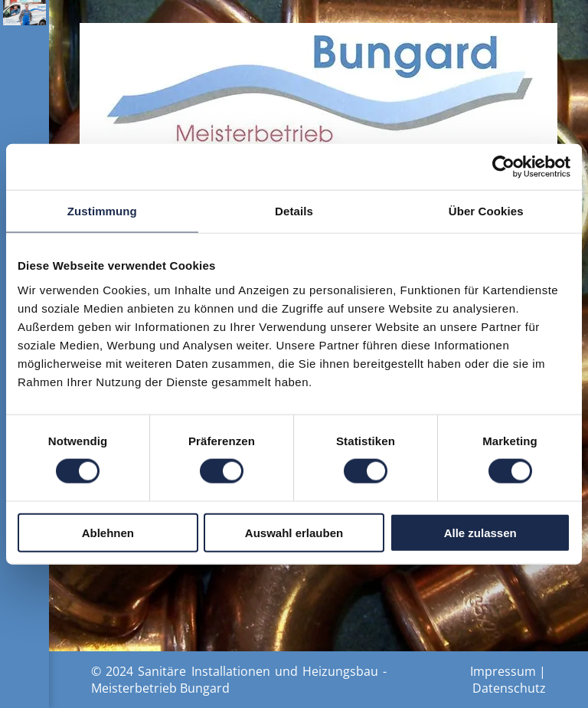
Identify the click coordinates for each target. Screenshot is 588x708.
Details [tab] (294, 211)
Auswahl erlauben (294, 532)
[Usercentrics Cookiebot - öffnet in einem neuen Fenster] (503, 167)
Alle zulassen (480, 532)
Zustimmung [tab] (102, 211)
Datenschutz (509, 688)
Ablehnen (108, 532)
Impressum (503, 671)
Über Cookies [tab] (486, 211)
